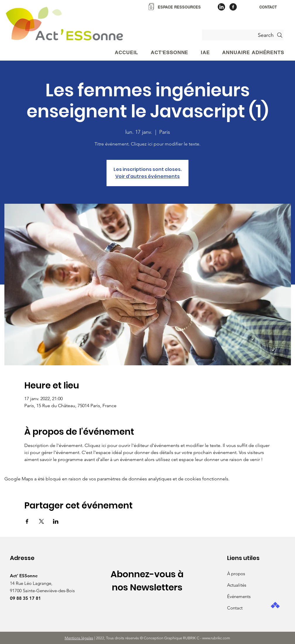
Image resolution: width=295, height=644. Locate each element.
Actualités (237, 585)
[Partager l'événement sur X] (41, 521)
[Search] (243, 35)
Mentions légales (79, 638)
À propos (236, 574)
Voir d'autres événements (147, 176)
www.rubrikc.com (217, 638)
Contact (235, 608)
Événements (239, 596)
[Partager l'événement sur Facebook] (27, 521)
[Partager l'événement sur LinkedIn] (56, 521)
